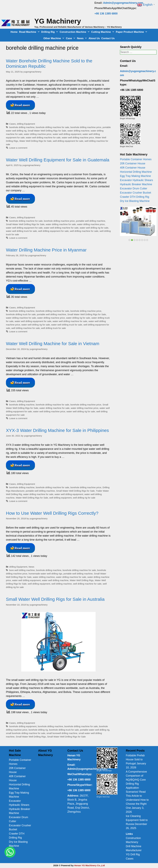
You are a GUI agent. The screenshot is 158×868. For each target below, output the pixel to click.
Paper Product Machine (132, 32)
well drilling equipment (61, 498)
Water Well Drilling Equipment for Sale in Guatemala (58, 160)
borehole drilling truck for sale (21, 314)
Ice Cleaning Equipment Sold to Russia (137, 820)
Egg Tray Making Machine (135, 176)
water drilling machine (78, 131)
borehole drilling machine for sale (52, 127)
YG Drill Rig (133, 854)
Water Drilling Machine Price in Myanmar (46, 250)
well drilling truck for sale (53, 328)
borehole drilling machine (22, 127)
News (82, 38)
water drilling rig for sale (78, 318)
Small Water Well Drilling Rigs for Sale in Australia (55, 599)
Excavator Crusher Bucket (135, 193)
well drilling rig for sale (84, 498)
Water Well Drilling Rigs (82, 580)
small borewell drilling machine (62, 733)
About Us (94, 38)
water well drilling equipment (67, 134)
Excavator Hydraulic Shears (136, 180)
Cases (12, 124)
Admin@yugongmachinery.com (123, 3)
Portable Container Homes (136, 159)
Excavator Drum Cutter (134, 188)
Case (71, 38)
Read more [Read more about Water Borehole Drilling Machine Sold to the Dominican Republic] (22, 105)
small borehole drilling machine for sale (26, 733)
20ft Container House (133, 163)
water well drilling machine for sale (43, 137)
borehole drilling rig (38, 730)
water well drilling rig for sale (94, 228)
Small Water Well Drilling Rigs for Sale (47, 131)
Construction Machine (75, 32)
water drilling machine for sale (61, 224)
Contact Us (108, 38)
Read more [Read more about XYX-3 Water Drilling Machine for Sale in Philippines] (22, 465)
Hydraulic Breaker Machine (136, 184)
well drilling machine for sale (84, 231)
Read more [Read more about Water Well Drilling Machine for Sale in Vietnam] (22, 383)
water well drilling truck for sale (21, 231)
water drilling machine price (38, 134)
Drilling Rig (50, 32)
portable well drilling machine (91, 221)
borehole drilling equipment (23, 726)
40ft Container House (133, 168)
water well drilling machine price (78, 137)
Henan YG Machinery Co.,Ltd (89, 865)
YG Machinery (58, 21)
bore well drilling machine (22, 570)
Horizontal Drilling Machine (136, 172)
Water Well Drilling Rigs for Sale (35, 141)
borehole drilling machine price (86, 127)
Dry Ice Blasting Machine (135, 201)
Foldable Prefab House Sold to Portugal (135, 759)
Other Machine (54, 38)
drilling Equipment (26, 124)
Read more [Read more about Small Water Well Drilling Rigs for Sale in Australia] (22, 704)
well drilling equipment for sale (68, 141)
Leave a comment (18, 148)
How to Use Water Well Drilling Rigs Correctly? (52, 513)
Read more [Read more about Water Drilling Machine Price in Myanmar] (22, 289)
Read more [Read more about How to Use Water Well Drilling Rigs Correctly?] (22, 548)
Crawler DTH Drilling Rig (135, 197)
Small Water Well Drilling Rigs (31, 737)
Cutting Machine (103, 32)
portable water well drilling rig (95, 730)
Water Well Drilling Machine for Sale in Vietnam (53, 344)
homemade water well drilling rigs (45, 574)
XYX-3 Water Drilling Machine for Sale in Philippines (57, 430)
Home (14, 32)
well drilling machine (62, 584)
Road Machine (30, 32)
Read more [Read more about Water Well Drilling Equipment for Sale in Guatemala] (22, 199)
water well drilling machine (55, 580)
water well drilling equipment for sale (24, 228)
